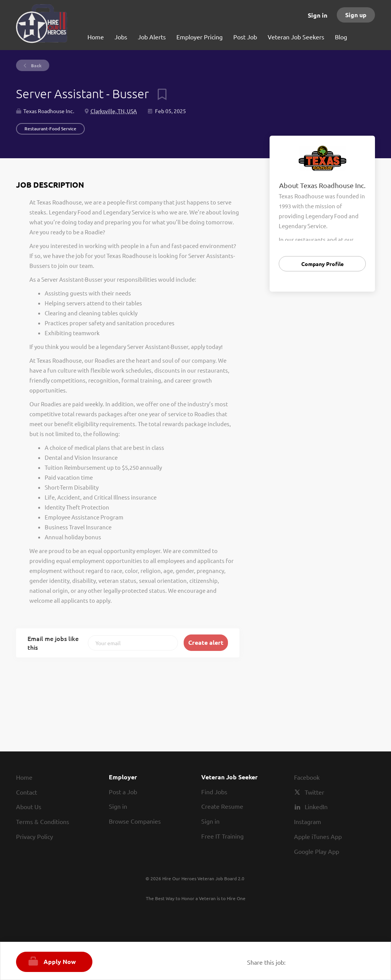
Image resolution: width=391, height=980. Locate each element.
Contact (27, 792)
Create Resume (222, 806)
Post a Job (123, 792)
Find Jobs (214, 792)
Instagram (308, 821)
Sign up (356, 15)
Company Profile (322, 264)
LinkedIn (316, 806)
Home (24, 777)
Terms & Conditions (43, 821)
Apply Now (60, 961)
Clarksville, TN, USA (114, 111)
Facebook (307, 777)
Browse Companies (135, 821)
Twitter (314, 792)
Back (36, 65)
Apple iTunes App (318, 836)
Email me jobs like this (53, 643)
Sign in (317, 15)
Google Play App (317, 851)
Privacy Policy (35, 836)
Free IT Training (222, 836)
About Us (29, 806)
